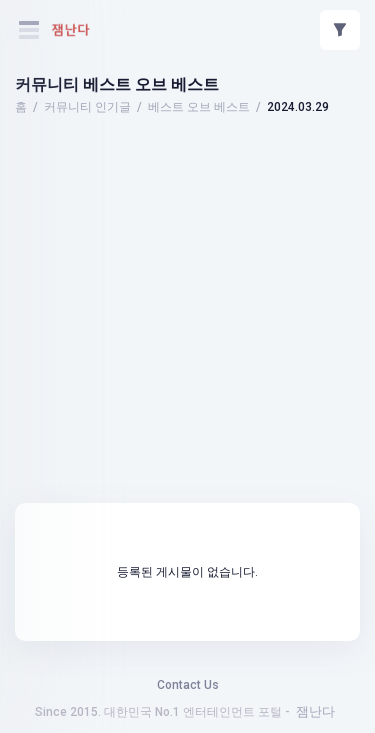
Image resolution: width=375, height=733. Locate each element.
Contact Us (188, 685)
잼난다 (315, 711)
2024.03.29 (298, 107)
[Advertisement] (188, 175)
